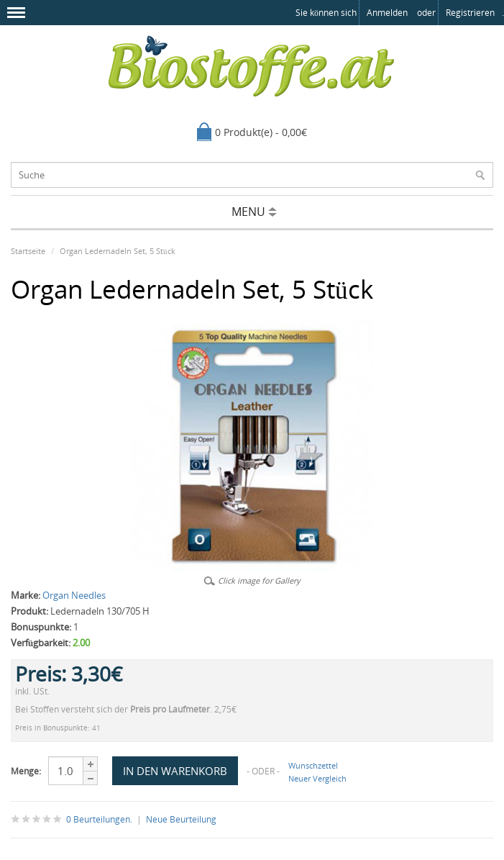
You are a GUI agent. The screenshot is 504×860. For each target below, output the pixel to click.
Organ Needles (74, 595)
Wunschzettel (313, 765)
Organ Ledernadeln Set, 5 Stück (118, 251)
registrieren (470, 13)
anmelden (387, 13)
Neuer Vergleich (317, 778)
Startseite (28, 251)
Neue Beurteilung (181, 819)
